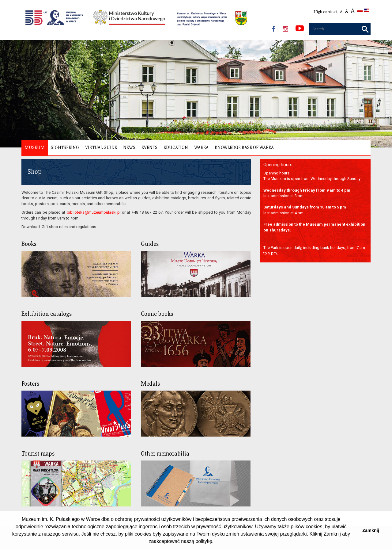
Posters (30, 384)
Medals (150, 384)
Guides (150, 244)
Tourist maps (38, 454)
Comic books (157, 314)
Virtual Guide (101, 147)
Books (29, 244)
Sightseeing (65, 147)
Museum (35, 147)
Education (176, 147)
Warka (201, 147)
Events (149, 147)
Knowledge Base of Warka (244, 147)
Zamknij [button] (371, 530)
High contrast (326, 12)
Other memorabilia (165, 454)
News (129, 147)
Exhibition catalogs (47, 314)
